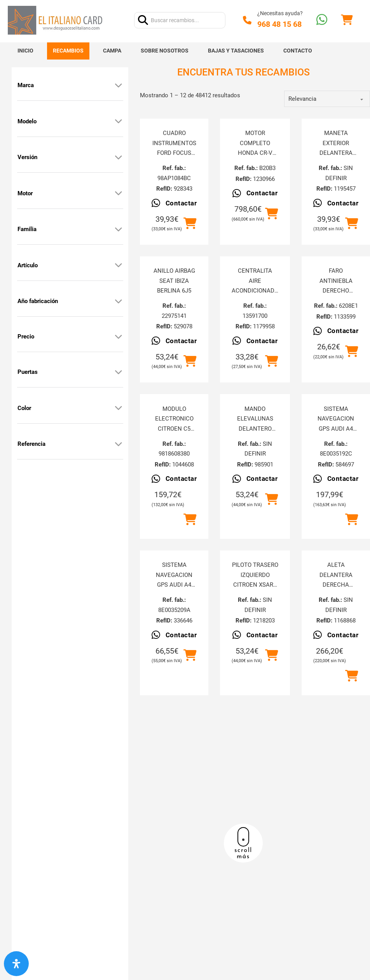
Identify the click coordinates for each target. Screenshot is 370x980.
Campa (112, 51)
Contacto (298, 51)
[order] (327, 99)
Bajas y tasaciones (236, 51)
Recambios (68, 51)
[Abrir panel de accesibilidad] (16, 964)
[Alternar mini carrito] (347, 20)
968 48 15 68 (279, 24)
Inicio (25, 51)
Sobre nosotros (165, 51)
